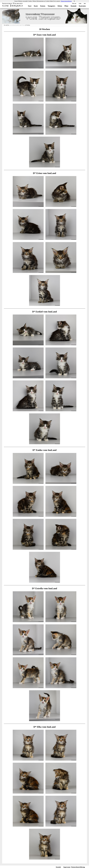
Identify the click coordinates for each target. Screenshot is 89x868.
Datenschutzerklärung (66, 1)
